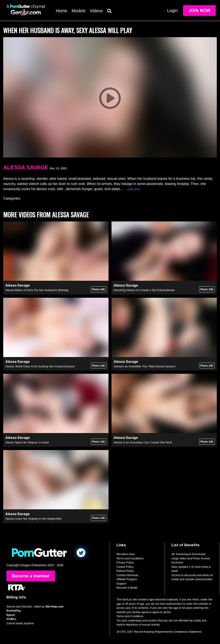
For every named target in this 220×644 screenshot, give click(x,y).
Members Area (126, 554)
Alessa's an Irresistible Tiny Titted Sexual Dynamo (144, 366)
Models (78, 11)
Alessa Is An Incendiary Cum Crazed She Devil (143, 442)
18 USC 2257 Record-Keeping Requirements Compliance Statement (159, 632)
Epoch (11, 615)
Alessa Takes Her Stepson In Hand (27, 442)
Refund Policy (125, 571)
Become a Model (127, 588)
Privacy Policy (125, 562)
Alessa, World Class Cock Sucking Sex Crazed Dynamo (40, 366)
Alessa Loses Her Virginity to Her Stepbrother (34, 519)
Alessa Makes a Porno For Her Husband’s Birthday (37, 290)
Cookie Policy (125, 567)
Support (121, 584)
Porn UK (99, 289)
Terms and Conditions (130, 558)
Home (62, 11)
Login (172, 11)
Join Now (199, 11)
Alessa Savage (26, 167)
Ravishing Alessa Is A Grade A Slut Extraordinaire (144, 290)
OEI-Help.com (54, 607)
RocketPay (14, 611)
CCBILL (12, 619)
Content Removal (127, 575)
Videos (96, 11)
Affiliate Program (127, 579)
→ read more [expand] (132, 189)
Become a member (31, 576)
